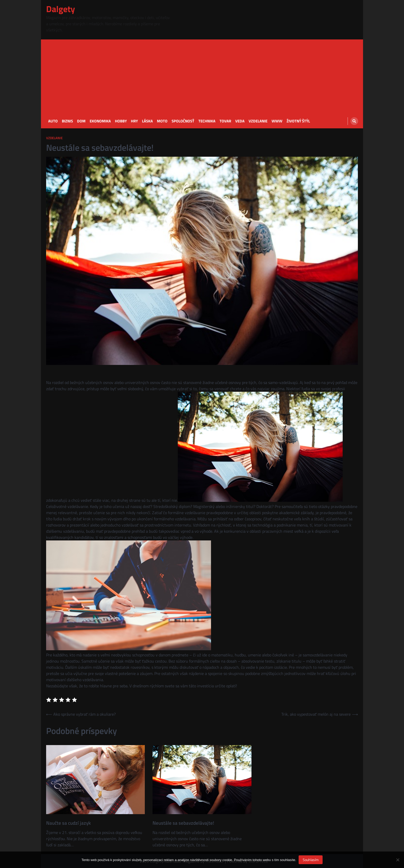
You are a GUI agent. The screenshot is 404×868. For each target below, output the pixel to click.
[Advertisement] (202, 76)
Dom (81, 121)
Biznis (67, 121)
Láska (147, 121)
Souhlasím (311, 860)
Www (277, 121)
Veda (240, 121)
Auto (53, 121)
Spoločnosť (183, 121)
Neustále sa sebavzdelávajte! (183, 823)
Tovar (225, 121)
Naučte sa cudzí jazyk (68, 823)
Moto (162, 121)
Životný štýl (298, 121)
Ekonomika (100, 121)
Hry (134, 121)
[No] (398, 860)
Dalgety (61, 9)
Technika (207, 121)
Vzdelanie (258, 121)
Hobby (121, 121)
